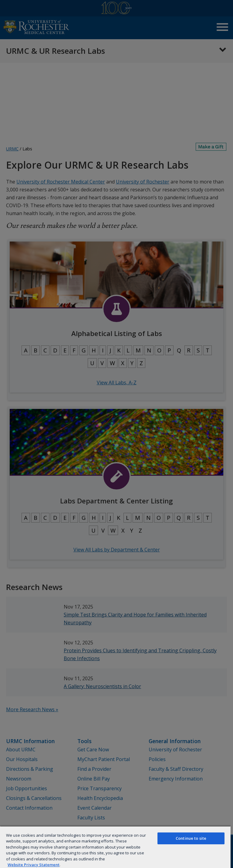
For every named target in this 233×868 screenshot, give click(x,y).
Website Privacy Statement (34, 865)
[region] (115, 847)
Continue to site (191, 838)
